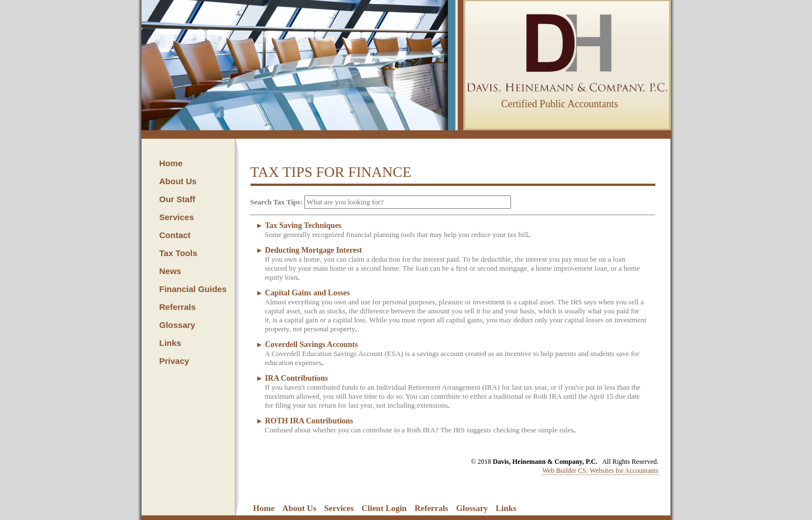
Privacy (174, 361)
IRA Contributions (296, 378)
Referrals (178, 307)
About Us (178, 181)
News (170, 271)
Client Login (384, 508)
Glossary (177, 325)
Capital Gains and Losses (307, 293)
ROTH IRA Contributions (309, 421)
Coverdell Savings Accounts (312, 345)
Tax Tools (179, 253)
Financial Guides (193, 289)
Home (171, 163)
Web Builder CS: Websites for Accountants (601, 471)
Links (170, 343)
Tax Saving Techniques (303, 225)
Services (177, 217)
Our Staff (177, 199)
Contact (175, 235)
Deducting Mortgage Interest (314, 250)
